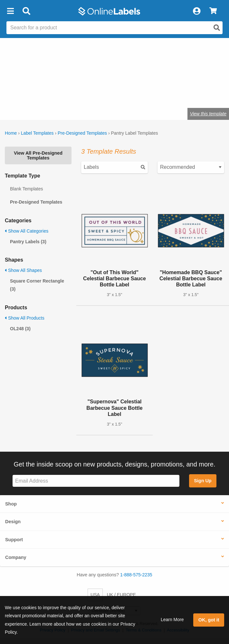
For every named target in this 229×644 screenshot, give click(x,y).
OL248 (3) (20, 329)
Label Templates (37, 133)
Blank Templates (26, 189)
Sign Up (203, 481)
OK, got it (209, 620)
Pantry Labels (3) (28, 242)
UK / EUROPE (121, 595)
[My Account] (196, 11)
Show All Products (25, 318)
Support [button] (14, 540)
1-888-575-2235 (136, 575)
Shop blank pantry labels (74, 94)
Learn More (172, 620)
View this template (208, 114)
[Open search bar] (26, 11)
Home (11, 133)
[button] (10, 11)
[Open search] (217, 28)
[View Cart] (213, 11)
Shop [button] (11, 504)
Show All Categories (27, 231)
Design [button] (13, 522)
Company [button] (16, 557)
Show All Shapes (23, 270)
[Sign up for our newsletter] (96, 481)
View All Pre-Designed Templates (38, 155)
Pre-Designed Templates (82, 133)
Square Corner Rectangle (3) (37, 285)
